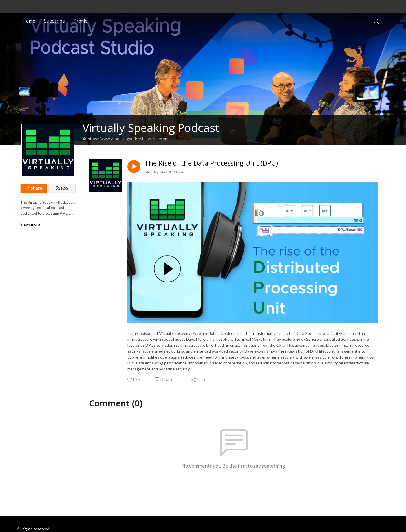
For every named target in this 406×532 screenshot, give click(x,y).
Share (34, 188)
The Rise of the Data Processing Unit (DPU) (211, 163)
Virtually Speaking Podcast (151, 128)
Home (29, 21)
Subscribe (54, 21)
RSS (62, 188)
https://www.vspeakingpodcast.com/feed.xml (126, 139)
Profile (80, 21)
